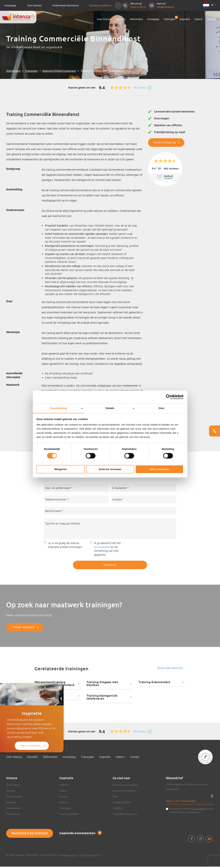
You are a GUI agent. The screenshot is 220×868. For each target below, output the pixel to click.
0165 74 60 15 (138, 7)
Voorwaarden (13, 810)
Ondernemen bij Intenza (66, 6)
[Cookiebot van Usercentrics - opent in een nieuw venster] (168, 397)
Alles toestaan (159, 469)
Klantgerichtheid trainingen (59, 71)
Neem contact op (165, 143)
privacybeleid (102, 548)
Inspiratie (185, 19)
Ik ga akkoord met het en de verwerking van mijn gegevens (107, 550)
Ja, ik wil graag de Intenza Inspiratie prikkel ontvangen (65, 546)
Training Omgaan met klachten (102, 685)
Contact (211, 19)
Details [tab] (110, 408)
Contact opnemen (23, 629)
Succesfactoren (14, 798)
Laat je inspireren (30, 728)
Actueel (64, 798)
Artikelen (64, 786)
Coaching (118, 810)
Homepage (10, 6)
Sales (115, 798)
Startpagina (13, 71)
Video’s (198, 19)
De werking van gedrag (125, 786)
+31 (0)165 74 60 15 (90, 857)
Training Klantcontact (154, 683)
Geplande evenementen (80, 835)
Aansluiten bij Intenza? (30, 835)
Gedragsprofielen (122, 804)
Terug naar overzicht (170, 669)
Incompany (153, 19)
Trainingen (169, 19)
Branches (11, 804)
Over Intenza (34, 6)
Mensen (10, 792)
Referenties (136, 19)
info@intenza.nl (165, 7)
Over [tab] (162, 408)
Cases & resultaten (69, 815)
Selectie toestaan (110, 469)
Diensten (121, 19)
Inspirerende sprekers (124, 792)
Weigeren (61, 469)
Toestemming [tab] (59, 408)
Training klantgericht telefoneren (102, 698)
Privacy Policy (13, 815)
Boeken (64, 804)
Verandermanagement (125, 815)
